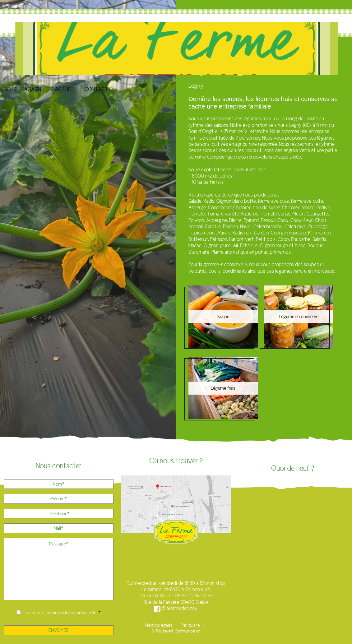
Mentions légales (159, 625)
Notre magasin (22, 89)
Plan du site (190, 625)
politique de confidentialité (71, 612)
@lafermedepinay (176, 608)
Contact (96, 89)
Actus (63, 89)
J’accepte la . (61, 612)
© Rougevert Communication (176, 631)
